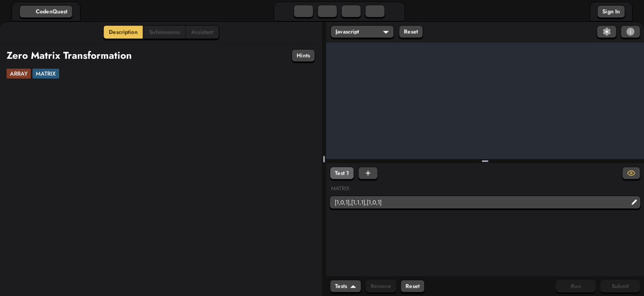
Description (123, 32)
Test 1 (342, 173)
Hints (303, 55)
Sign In (611, 12)
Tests (346, 286)
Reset (411, 32)
